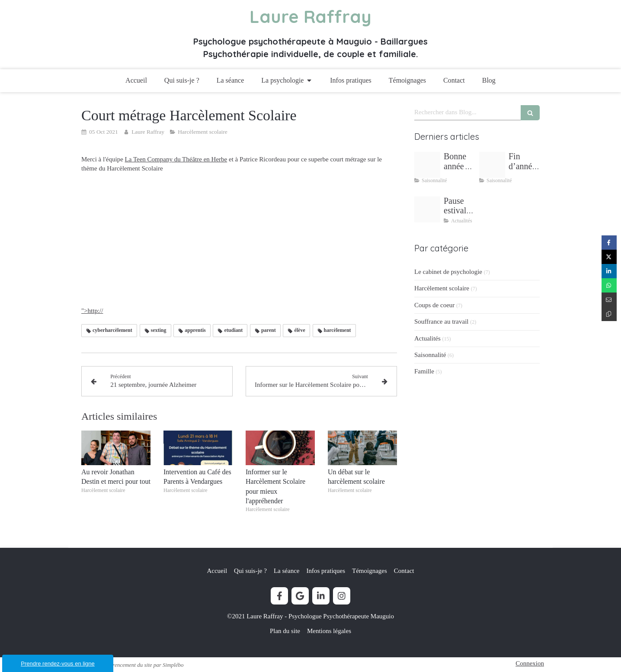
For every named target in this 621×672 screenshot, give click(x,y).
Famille (424, 371)
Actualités (427, 338)
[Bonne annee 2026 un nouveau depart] (427, 165)
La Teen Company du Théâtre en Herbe (176, 159)
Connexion (530, 663)
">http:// (213, 311)
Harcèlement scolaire (442, 288)
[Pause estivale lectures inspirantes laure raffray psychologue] (427, 209)
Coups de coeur (434, 305)
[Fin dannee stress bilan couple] (492, 165)
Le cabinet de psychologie (448, 272)
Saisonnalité (430, 355)
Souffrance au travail (442, 322)
